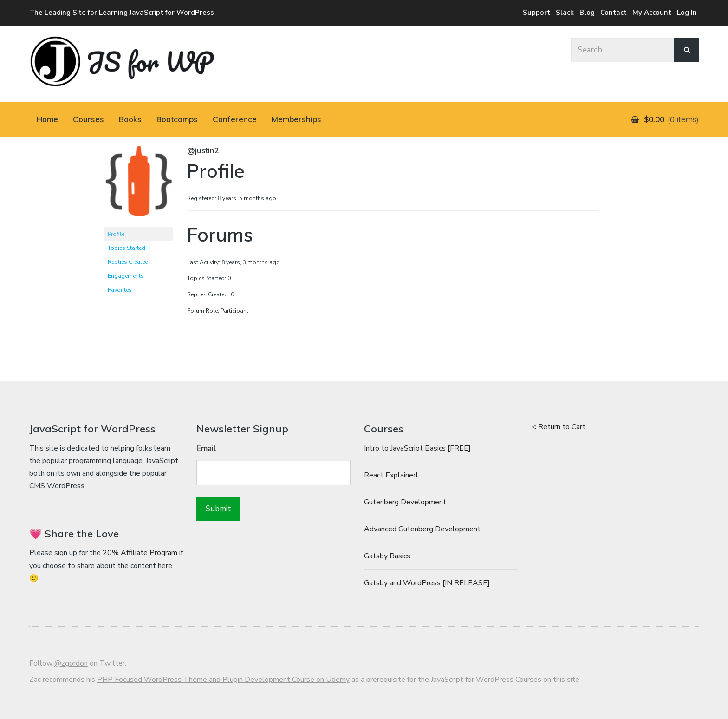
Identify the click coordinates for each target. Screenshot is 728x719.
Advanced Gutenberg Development (422, 529)
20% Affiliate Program (140, 553)
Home (47, 119)
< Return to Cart (559, 427)
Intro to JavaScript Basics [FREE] (417, 448)
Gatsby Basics (387, 556)
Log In (687, 13)
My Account (652, 13)
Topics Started (127, 248)
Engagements (126, 276)
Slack (565, 13)
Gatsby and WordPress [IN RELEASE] (427, 583)
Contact (614, 13)
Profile (116, 234)
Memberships (296, 119)
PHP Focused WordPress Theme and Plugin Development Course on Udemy (223, 680)
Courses (88, 119)
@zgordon (71, 663)
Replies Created (128, 262)
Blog (587, 13)
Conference (235, 119)
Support (536, 13)
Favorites (120, 290)
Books (130, 119)
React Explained (391, 475)
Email (206, 448)
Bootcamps (177, 119)
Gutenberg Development (405, 502)
